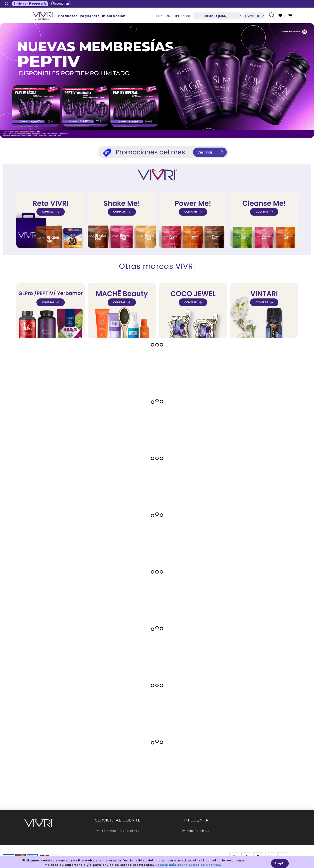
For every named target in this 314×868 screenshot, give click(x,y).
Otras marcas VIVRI (157, 266)
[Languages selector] (254, 16)
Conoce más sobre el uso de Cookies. (188, 865)
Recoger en (61, 4)
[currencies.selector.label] (217, 16)
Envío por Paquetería (30, 4)
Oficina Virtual (196, 831)
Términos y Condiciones (118, 831)
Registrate (90, 16)
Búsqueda (273, 16)
